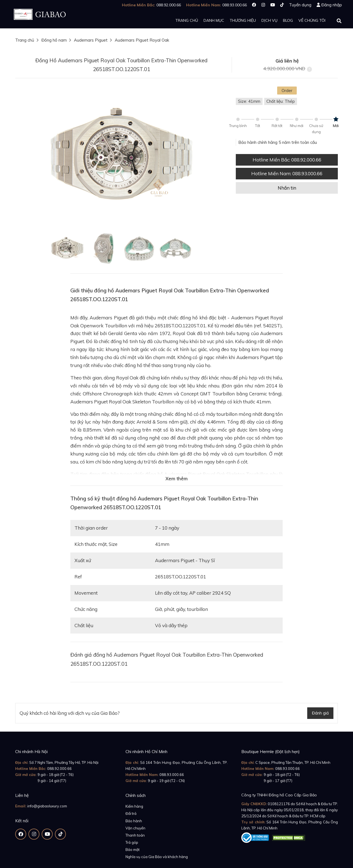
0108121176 (279, 804)
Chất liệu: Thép (281, 101)
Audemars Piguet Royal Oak (142, 40)
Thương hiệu (243, 20)
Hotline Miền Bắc (287, 160)
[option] (121, 157)
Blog (288, 20)
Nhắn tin (287, 188)
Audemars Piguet (91, 40)
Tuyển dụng (300, 5)
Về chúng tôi (312, 20)
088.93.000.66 (172, 775)
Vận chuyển (135, 828)
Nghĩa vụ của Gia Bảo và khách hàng (157, 857)
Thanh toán (135, 835)
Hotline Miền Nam (287, 173)
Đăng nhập (332, 5)
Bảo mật (133, 850)
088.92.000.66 (59, 769)
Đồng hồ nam (54, 40)
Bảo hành (134, 821)
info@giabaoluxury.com (47, 806)
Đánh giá (320, 713)
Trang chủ (187, 20)
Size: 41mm (249, 101)
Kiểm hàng (134, 806)
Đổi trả (131, 813)
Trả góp (132, 842)
